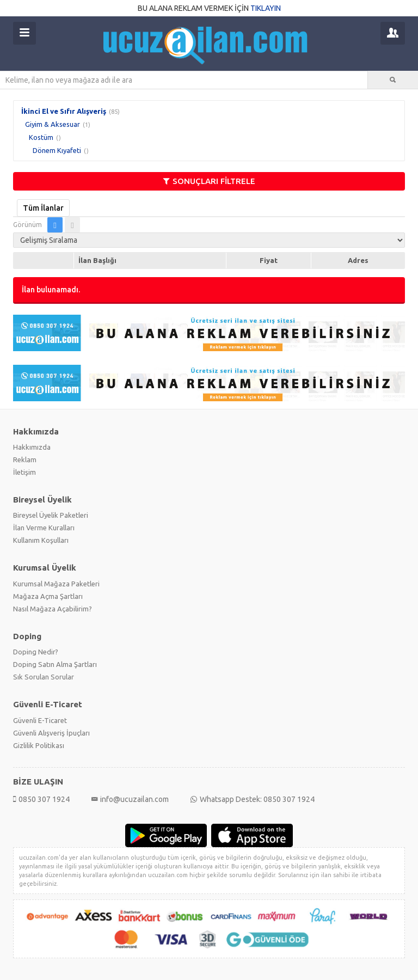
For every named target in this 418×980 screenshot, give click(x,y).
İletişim (24, 472)
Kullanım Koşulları (41, 540)
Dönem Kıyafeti (57, 150)
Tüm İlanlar (43, 208)
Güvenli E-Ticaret (40, 720)
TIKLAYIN (266, 8)
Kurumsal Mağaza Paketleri (56, 584)
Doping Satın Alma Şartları (55, 664)
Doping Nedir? (36, 652)
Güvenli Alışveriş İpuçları (51, 733)
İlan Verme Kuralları (44, 528)
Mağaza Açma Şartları (48, 596)
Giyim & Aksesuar (53, 124)
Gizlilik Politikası (39, 745)
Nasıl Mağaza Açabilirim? (53, 609)
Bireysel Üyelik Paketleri (51, 515)
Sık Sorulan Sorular (44, 677)
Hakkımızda (32, 447)
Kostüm (41, 137)
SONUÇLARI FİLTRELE (209, 181)
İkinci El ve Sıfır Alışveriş (64, 111)
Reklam (25, 460)
